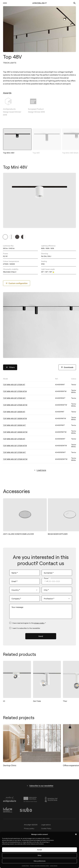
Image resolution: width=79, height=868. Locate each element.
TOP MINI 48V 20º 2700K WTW (15, 405)
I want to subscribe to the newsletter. (26, 628)
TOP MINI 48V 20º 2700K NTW (15, 391)
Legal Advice (54, 866)
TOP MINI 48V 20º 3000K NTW (15, 418)
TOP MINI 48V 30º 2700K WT (14, 452)
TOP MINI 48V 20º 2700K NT (14, 384)
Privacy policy (29, 828)
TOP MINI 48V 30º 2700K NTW (15, 446)
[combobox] (45, 581)
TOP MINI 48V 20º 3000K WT (14, 425)
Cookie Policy (25, 866)
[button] (76, 834)
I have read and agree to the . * (29, 623)
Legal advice (46, 825)
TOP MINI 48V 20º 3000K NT (14, 412)
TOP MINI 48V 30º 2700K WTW (15, 459)
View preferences (39, 861)
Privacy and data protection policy (40, 866)
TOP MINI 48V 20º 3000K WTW (15, 432)
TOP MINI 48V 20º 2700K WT (14, 398)
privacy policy (39, 623)
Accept (39, 850)
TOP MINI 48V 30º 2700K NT (14, 439)
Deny (39, 855)
